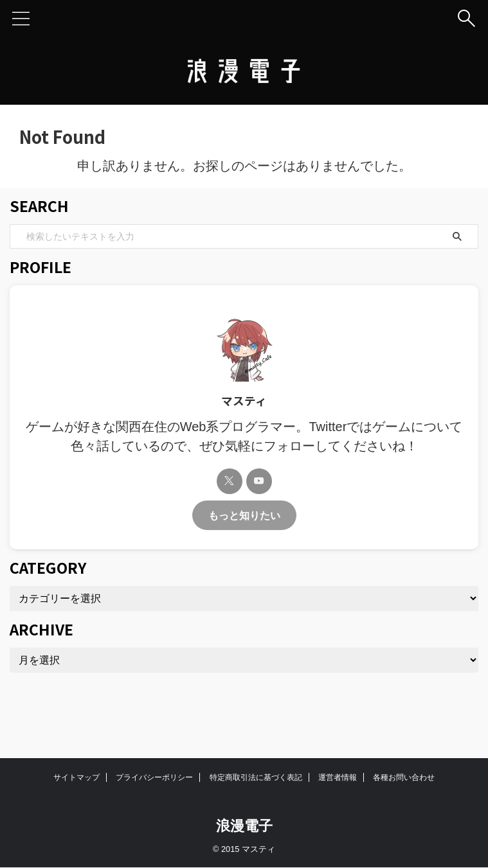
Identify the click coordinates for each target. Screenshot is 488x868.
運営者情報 (338, 777)
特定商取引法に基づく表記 (256, 777)
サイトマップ (77, 777)
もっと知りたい (244, 515)
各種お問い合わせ (404, 777)
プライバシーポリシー (154, 777)
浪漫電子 (244, 826)
